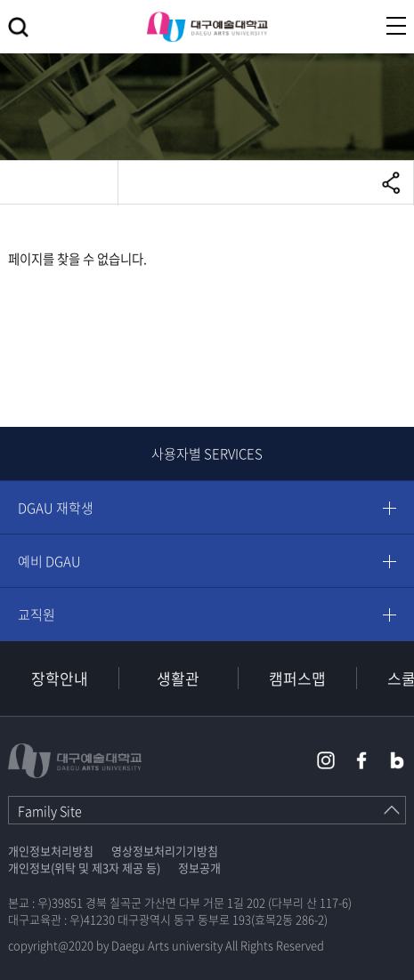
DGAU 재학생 (56, 508)
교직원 (37, 615)
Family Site (50, 811)
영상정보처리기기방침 (165, 851)
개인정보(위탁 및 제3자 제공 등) (84, 868)
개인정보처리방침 (51, 851)
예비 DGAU (49, 561)
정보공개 (199, 868)
